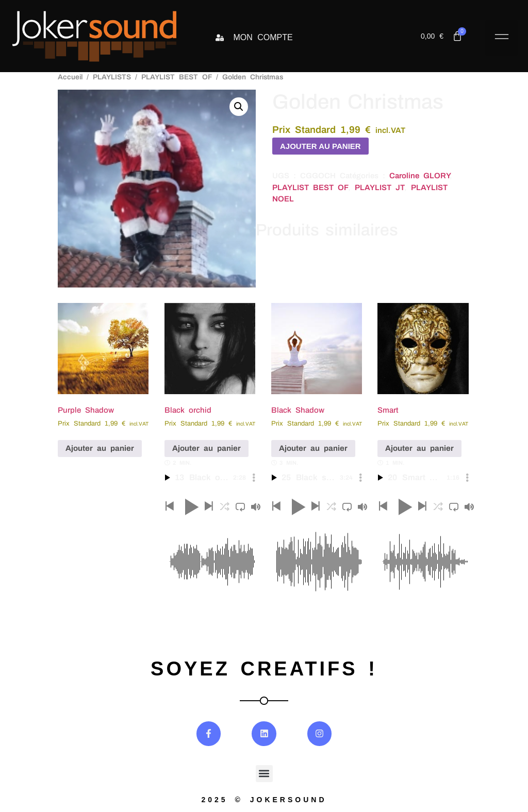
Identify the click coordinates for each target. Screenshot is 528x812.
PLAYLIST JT (379, 188)
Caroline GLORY (419, 176)
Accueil (70, 77)
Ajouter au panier (320, 146)
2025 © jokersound (264, 800)
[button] (501, 38)
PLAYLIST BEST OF (177, 77)
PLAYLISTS (112, 77)
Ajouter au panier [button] (100, 448)
